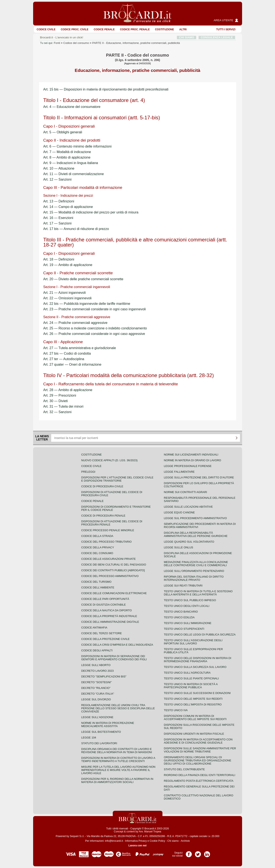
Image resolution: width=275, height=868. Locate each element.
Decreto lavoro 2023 (98, 671)
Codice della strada (97, 536)
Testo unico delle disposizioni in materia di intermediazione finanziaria (198, 660)
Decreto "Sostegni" (97, 682)
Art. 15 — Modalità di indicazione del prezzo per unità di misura (91, 212)
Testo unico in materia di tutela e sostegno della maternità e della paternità (198, 593)
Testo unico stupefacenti (184, 629)
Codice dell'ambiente (98, 587)
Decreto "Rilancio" (96, 688)
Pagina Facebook (189, 853)
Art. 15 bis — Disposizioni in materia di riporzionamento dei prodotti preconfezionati (106, 89)
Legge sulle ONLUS (179, 547)
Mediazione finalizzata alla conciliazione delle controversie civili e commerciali (196, 564)
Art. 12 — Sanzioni (57, 179)
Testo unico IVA (176, 710)
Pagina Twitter (198, 853)
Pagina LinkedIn (207, 853)
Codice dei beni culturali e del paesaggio (114, 565)
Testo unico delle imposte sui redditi (193, 699)
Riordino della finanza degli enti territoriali (200, 775)
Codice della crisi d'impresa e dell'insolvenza (117, 645)
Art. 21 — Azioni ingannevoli (65, 293)
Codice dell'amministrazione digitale (110, 622)
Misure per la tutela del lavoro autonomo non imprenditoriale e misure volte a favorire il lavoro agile (118, 770)
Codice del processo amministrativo (110, 576)
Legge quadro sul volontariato (189, 542)
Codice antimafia (94, 628)
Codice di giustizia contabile (104, 605)
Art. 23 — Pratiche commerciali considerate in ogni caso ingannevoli (95, 309)
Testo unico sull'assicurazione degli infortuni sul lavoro (193, 642)
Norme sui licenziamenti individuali (191, 455)
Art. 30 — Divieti (56, 401)
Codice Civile (46, 29)
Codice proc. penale (135, 29)
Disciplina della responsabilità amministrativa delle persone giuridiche (196, 534)
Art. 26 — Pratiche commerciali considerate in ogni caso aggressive (94, 334)
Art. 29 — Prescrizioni (60, 395)
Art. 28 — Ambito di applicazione (68, 390)
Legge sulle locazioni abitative (188, 507)
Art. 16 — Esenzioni (58, 218)
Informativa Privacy (136, 841)
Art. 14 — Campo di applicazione (68, 207)
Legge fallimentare (179, 472)
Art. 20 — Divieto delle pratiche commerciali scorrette (83, 279)
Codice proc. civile (75, 29)
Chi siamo (173, 841)
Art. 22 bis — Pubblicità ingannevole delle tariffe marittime (87, 304)
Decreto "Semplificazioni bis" (104, 676)
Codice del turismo (96, 582)
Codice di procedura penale (103, 516)
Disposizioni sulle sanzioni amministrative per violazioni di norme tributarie (200, 750)
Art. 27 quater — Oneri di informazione (72, 364)
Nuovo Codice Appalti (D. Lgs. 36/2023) (109, 460)
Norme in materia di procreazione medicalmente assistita (108, 724)
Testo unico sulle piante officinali (191, 678)
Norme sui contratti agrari (185, 492)
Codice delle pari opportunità (105, 599)
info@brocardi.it (114, 841)
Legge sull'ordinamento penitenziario (194, 571)
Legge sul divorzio (96, 699)
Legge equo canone (179, 512)
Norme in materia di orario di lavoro (193, 460)
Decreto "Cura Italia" (98, 694)
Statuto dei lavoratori (99, 743)
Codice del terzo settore (102, 633)
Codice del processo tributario (106, 542)
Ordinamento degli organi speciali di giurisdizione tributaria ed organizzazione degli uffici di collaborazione (198, 760)
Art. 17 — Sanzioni (57, 223)
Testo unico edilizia (179, 617)
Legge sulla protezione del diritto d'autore (199, 477)
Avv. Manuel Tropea (150, 832)
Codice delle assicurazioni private (109, 559)
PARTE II (136, 43)
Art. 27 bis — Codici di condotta (67, 353)
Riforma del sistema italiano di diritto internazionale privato (194, 578)
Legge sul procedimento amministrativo (195, 518)
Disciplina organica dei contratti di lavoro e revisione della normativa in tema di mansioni (117, 751)
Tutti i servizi (226, 29)
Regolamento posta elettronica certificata (199, 781)
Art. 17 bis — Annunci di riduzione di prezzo (76, 229)
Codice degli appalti (97, 650)
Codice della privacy (98, 547)
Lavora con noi (137, 846)
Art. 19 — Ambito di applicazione (68, 265)
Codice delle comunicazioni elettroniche (114, 593)
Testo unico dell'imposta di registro (193, 704)
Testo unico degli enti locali (187, 606)
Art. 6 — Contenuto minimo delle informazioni (78, 146)
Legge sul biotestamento (101, 732)
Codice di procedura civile (102, 486)
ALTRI (183, 29)
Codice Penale (104, 29)
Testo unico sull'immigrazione (188, 623)
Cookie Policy (157, 841)
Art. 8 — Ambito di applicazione (67, 157)
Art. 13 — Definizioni (59, 201)
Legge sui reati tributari (183, 586)
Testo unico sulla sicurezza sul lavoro (195, 667)
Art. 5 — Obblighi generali (63, 132)
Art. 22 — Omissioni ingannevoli (68, 298)
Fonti (57, 43)
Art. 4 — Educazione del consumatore (72, 107)
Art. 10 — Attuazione (59, 168)
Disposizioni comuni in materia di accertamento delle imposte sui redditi (195, 718)
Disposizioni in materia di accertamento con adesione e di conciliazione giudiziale (198, 741)
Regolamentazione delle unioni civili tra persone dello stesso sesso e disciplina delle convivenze (118, 708)
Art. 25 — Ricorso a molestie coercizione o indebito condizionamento (95, 328)
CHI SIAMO (187, 37)
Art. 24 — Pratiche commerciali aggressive (75, 323)
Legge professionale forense (188, 466)
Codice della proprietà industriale (109, 616)
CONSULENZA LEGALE (217, 37)
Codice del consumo (76, 43)
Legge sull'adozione (97, 717)
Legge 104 (89, 738)
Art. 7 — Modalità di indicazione (67, 152)
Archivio (185, 841)
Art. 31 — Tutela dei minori (63, 406)
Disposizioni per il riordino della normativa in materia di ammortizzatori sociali (117, 780)
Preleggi (88, 472)
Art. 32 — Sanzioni (57, 412)
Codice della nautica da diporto (107, 610)
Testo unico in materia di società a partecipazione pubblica (191, 686)
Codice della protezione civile (106, 639)
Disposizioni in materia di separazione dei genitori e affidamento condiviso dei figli (114, 658)
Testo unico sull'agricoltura (187, 673)
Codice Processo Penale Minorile (108, 530)
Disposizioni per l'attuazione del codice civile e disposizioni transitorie (117, 479)
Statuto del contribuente (184, 769)
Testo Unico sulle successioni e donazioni (197, 693)
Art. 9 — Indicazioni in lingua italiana (71, 163)
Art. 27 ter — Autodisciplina (64, 359)
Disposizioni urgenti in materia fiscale (194, 734)
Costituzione (164, 29)
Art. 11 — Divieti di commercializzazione (74, 174)
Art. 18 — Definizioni (59, 259)
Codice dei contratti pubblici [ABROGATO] (113, 570)
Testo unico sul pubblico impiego (190, 600)
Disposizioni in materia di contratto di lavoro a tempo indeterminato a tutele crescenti (118, 759)
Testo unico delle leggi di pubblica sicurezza (200, 635)
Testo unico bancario (181, 612)
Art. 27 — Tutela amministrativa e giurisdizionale (80, 348)
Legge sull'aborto (96, 665)
